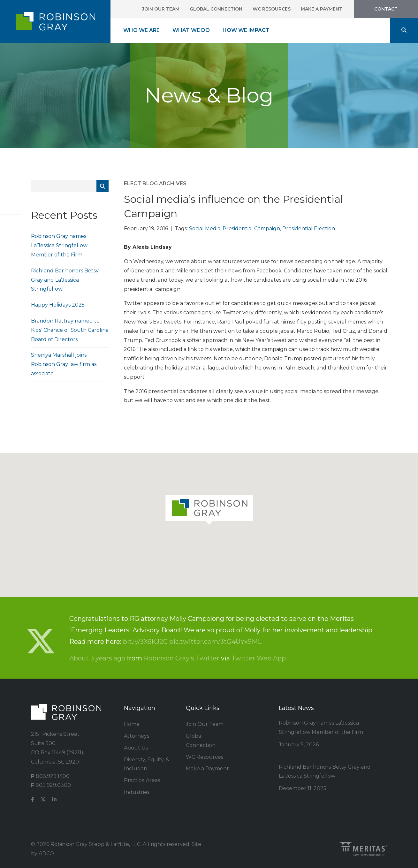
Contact (386, 9)
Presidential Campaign (251, 228)
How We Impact (246, 30)
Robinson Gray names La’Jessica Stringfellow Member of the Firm (59, 245)
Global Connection (216, 9)
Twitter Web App (259, 658)
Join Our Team (161, 9)
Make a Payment (322, 9)
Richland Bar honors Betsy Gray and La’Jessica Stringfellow (65, 280)
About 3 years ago (97, 658)
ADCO (46, 853)
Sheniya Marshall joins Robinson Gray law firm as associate (64, 364)
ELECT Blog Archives (155, 183)
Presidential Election (309, 228)
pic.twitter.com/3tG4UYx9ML (215, 642)
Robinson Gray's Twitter (182, 658)
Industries (137, 792)
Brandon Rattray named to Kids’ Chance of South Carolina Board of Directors (70, 330)
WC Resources (272, 9)
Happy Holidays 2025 (58, 305)
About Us (136, 748)
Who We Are (141, 30)
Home (132, 724)
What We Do (191, 30)
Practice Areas (142, 780)
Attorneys (137, 736)
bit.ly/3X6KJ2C (145, 642)
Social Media (205, 228)
